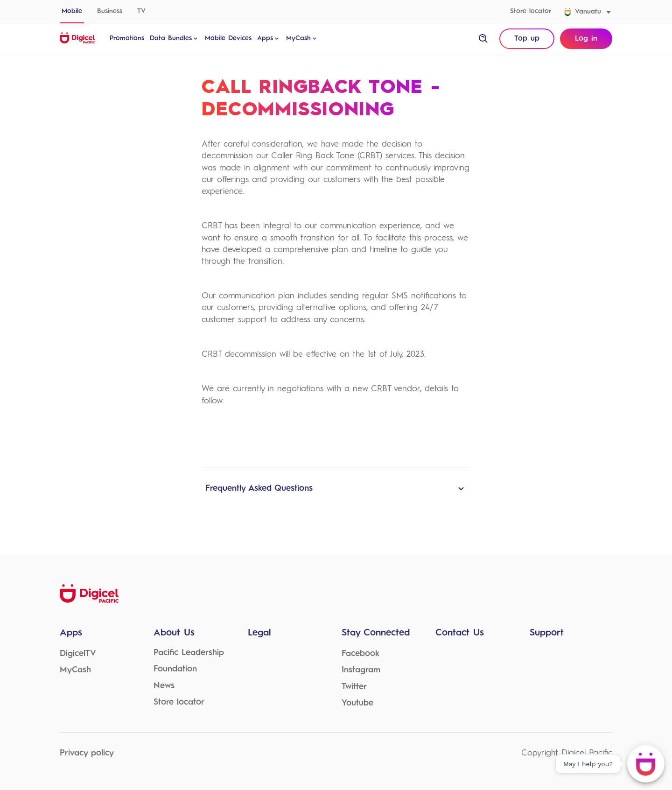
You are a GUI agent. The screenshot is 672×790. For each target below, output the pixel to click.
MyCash (302, 38)
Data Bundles (175, 38)
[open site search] (483, 39)
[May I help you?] (646, 764)
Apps (269, 38)
